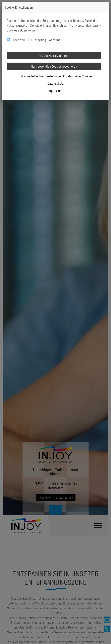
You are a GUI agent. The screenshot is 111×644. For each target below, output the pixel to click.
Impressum (55, 90)
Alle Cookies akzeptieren (54, 55)
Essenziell (18, 40)
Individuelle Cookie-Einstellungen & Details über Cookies (55, 76)
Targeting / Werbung (47, 40)
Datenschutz (55, 83)
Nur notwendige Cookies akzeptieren (54, 66)
